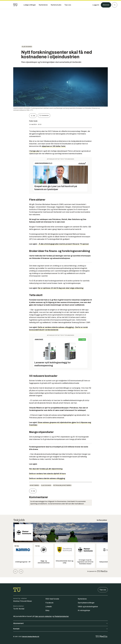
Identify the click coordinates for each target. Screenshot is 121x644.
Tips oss (103, 590)
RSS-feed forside (52, 599)
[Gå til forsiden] (15, 5)
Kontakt (60, 629)
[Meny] (115, 5)
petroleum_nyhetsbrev (62, 485)
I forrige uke (34, 151)
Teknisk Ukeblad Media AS (30, 637)
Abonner (106, 5)
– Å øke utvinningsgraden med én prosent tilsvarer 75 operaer (63, 244)
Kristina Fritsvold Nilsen (23, 601)
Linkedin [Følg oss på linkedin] (49, 607)
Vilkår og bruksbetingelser (88, 607)
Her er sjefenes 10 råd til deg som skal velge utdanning (61, 288)
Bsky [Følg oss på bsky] (47, 610)
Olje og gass (27, 47)
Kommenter (44, 116)
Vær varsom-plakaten (43, 616)
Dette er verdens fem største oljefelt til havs (47, 474)
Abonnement (60, 623)
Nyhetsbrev (34, 485)
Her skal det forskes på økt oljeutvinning (46, 469)
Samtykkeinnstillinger (86, 603)
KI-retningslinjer (84, 610)
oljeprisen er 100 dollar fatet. (54, 146)
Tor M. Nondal (19, 609)
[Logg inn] (96, 5)
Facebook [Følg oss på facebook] (49, 603)
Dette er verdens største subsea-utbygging (56, 327)
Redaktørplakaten (62, 616)
